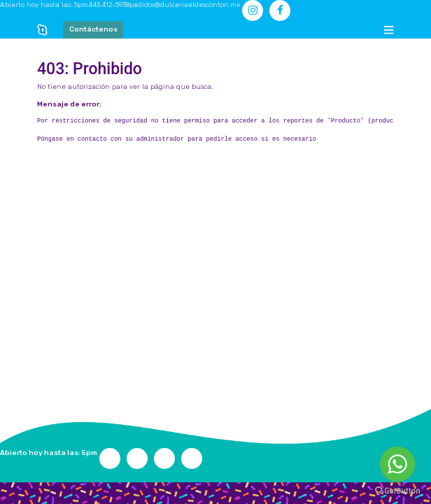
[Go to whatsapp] (397, 464)
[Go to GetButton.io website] (397, 490)
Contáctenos (93, 29)
